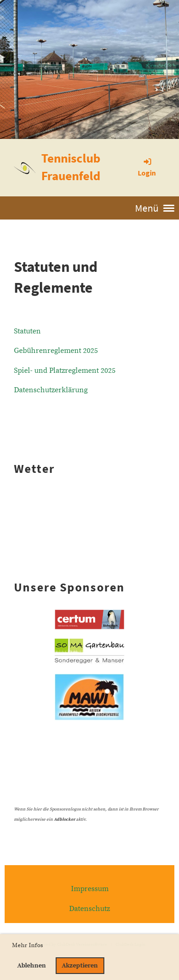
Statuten (27, 331)
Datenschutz (89, 909)
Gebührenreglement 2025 (56, 351)
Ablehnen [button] (32, 966)
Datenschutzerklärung (51, 390)
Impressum (90, 889)
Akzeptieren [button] (80, 966)
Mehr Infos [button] (28, 945)
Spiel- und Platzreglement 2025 (65, 371)
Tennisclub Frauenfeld (71, 167)
